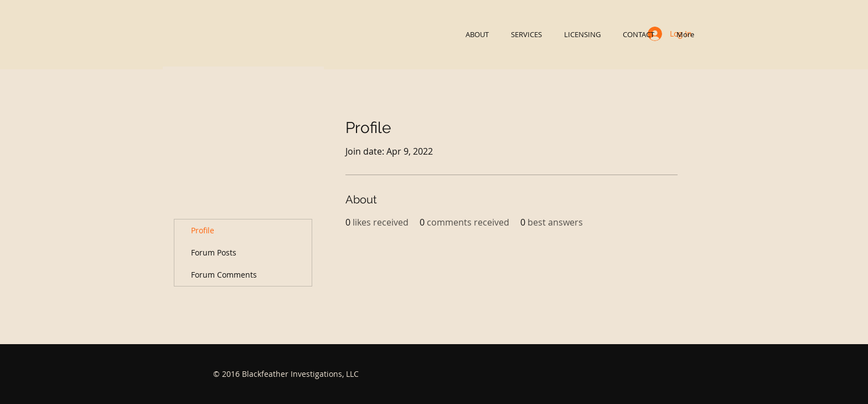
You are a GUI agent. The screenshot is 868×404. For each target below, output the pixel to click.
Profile (203, 230)
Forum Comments (224, 275)
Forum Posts (214, 252)
